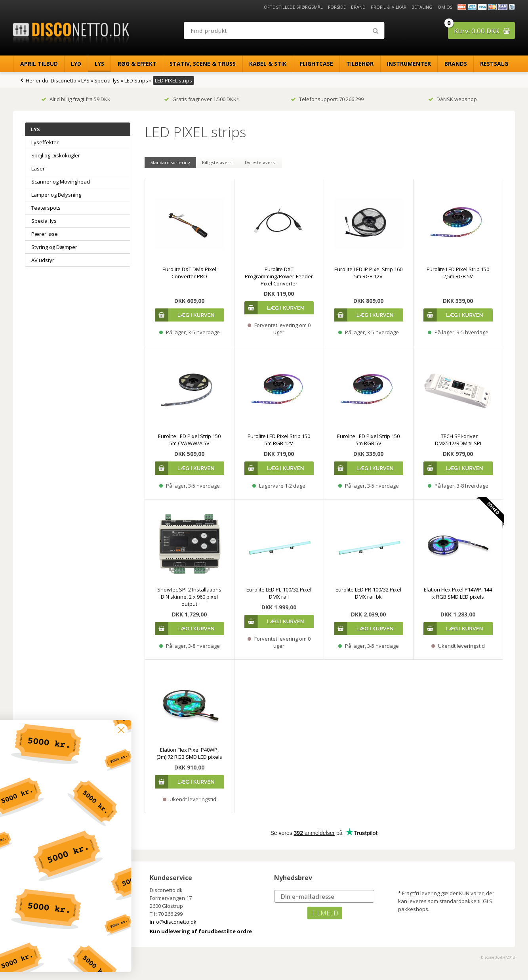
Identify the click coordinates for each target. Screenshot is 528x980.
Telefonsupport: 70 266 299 (327, 99)
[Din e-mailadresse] (324, 896)
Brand (358, 7)
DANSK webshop (453, 99)
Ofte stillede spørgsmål (293, 7)
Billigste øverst (217, 162)
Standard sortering (170, 162)
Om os (445, 7)
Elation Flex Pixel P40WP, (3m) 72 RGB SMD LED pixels (189, 753)
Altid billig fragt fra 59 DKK (76, 99)
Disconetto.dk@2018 (498, 957)
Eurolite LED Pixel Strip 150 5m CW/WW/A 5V (189, 440)
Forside (337, 7)
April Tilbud (39, 64)
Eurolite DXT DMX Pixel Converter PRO (189, 273)
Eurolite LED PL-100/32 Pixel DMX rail (279, 593)
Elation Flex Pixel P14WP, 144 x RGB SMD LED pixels (458, 593)
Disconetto (64, 80)
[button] (54, 961)
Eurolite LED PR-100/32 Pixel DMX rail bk (368, 593)
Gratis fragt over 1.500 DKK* (202, 99)
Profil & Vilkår (389, 7)
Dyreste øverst (260, 162)
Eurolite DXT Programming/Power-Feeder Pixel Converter (279, 276)
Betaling (422, 7)
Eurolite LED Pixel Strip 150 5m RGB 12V (279, 440)
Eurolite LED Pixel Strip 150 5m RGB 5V (368, 440)
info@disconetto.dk (173, 922)
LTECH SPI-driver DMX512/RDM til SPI (458, 440)
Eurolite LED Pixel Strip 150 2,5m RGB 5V (458, 273)
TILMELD (325, 913)
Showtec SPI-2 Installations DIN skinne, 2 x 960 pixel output (189, 597)
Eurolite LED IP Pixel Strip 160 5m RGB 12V (368, 273)
